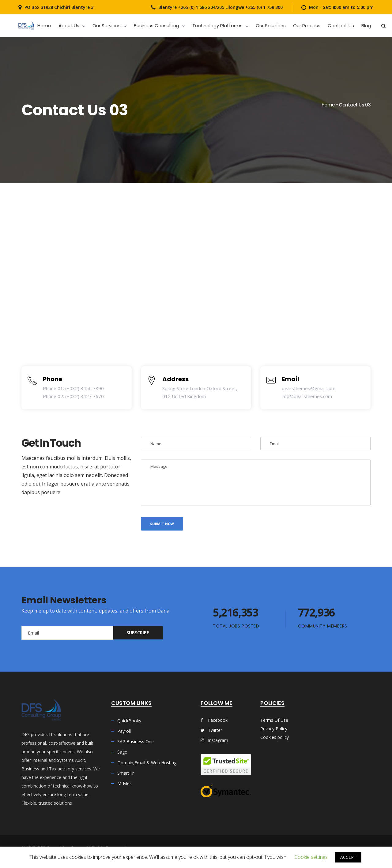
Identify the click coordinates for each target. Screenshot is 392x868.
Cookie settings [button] (311, 857)
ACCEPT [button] (348, 857)
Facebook (218, 720)
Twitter (211, 730)
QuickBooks (129, 721)
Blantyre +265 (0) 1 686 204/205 (191, 7)
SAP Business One (136, 741)
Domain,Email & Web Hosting (147, 763)
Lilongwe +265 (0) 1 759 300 (253, 7)
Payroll (124, 731)
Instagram (214, 740)
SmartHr (126, 773)
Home (328, 105)
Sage (122, 752)
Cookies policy (275, 737)
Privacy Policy (274, 729)
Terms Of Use (274, 720)
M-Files (124, 783)
